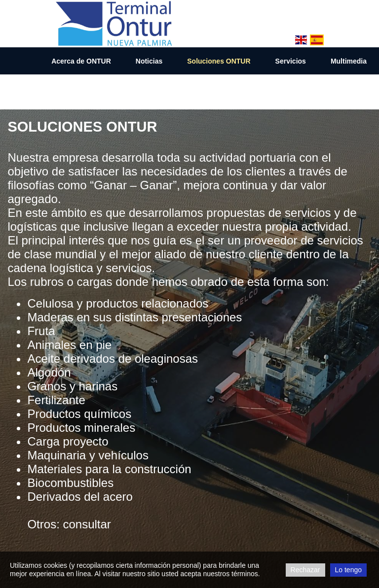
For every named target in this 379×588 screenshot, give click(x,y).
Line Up (294, 89)
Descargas (349, 89)
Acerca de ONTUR (81, 61)
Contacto (242, 89)
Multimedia (349, 61)
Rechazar (305, 570)
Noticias (149, 61)
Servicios (291, 61)
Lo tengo (349, 570)
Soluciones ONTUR (219, 61)
